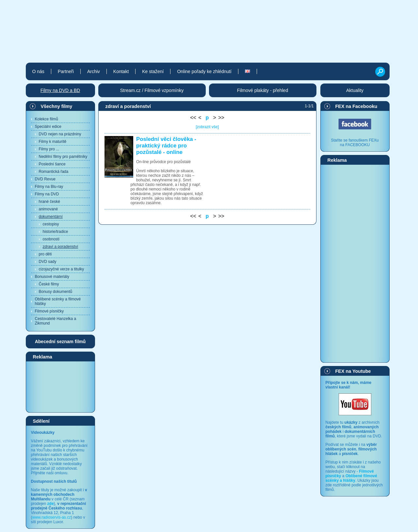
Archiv (94, 71)
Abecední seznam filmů (60, 342)
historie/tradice (56, 232)
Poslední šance (52, 164)
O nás (38, 71)
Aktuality (355, 90)
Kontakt (121, 71)
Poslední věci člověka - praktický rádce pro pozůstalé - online (166, 146)
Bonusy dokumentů (56, 292)
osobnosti (51, 239)
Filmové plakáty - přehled (263, 90)
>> (221, 118)
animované (48, 209)
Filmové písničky (49, 311)
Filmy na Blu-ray (49, 187)
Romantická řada (54, 172)
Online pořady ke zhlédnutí (204, 71)
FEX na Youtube (353, 371)
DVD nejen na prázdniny (60, 134)
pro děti (45, 254)
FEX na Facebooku (356, 106)
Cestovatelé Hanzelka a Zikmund (56, 321)
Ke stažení (153, 71)
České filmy (49, 284)
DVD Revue (45, 179)
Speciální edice (48, 127)
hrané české (49, 202)
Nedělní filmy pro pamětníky (63, 157)
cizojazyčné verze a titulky (62, 269)
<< (193, 118)
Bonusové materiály (52, 277)
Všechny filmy (57, 106)
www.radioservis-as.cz (52, 517)
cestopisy (51, 224)
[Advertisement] (60, 387)
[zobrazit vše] (207, 127)
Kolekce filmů (47, 119)
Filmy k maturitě (53, 142)
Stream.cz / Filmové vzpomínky (152, 90)
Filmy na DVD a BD (60, 90)
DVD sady (48, 262)
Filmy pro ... (49, 149)
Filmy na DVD (47, 194)
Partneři (66, 71)
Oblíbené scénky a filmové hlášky (58, 301)
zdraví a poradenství (61, 247)
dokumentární (51, 217)
